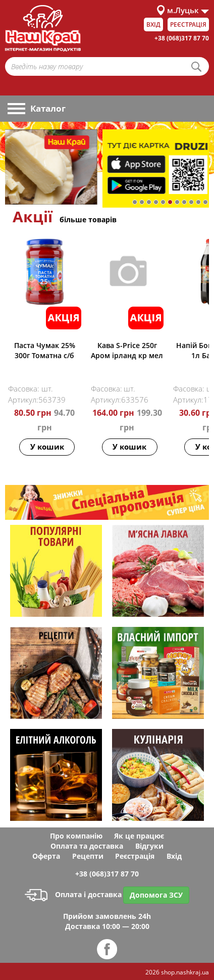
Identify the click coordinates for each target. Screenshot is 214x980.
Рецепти (88, 856)
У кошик (47, 447)
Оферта (46, 856)
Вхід (153, 24)
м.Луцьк (183, 10)
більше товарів (88, 219)
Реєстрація (188, 24)
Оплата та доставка (87, 846)
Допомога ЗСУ (156, 895)
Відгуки (149, 846)
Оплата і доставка (73, 894)
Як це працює (139, 836)
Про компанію (76, 836)
